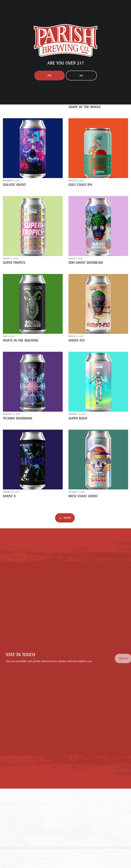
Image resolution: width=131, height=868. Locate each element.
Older (67, 518)
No (81, 76)
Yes (49, 76)
